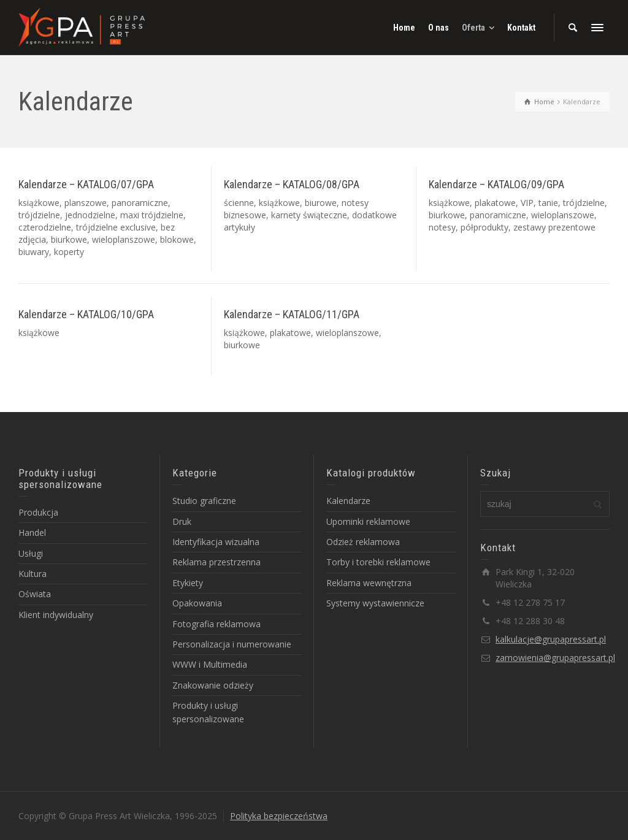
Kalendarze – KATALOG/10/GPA (86, 314)
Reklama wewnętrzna (369, 583)
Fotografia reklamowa (216, 624)
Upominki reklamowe (368, 521)
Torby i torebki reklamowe (378, 562)
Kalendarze (348, 501)
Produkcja (38, 512)
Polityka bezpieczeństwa (279, 816)
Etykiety (188, 583)
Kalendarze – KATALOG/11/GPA (292, 314)
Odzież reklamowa (363, 542)
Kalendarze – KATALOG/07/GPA (86, 184)
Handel (32, 533)
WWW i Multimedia (210, 664)
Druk (182, 521)
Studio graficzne (204, 501)
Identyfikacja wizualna (216, 542)
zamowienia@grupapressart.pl (555, 658)
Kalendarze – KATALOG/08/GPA (292, 184)
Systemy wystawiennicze (375, 603)
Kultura (33, 574)
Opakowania (197, 603)
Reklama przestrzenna (216, 562)
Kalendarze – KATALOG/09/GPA (496, 184)
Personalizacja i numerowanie (232, 644)
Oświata (35, 594)
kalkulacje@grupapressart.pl (551, 639)
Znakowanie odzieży (213, 685)
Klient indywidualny (56, 615)
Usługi (31, 553)
